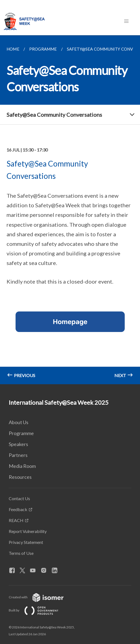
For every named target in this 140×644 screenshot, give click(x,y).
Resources (20, 477)
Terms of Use (21, 553)
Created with (41, 597)
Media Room (22, 466)
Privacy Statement (26, 542)
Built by (38, 610)
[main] (70, 210)
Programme (21, 433)
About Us (19, 422)
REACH (16, 520)
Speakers (18, 444)
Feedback (18, 509)
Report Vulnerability (28, 531)
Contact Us (19, 498)
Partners (18, 455)
